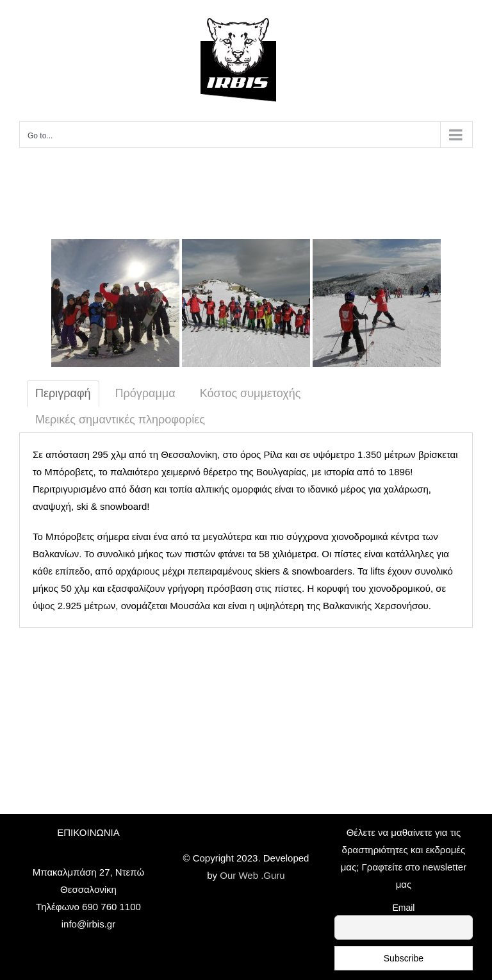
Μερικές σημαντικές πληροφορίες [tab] (120, 420)
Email (403, 908)
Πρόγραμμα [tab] (145, 393)
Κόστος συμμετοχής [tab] (250, 393)
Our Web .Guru (252, 875)
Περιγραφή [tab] (63, 393)
